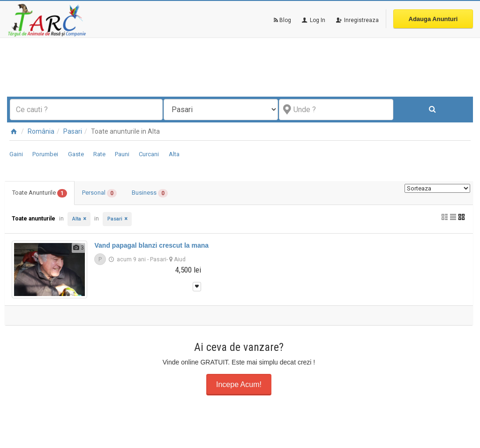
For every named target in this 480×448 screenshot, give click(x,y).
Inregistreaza (357, 20)
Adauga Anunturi (433, 19)
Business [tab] (150, 193)
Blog (282, 20)
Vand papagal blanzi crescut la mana (151, 245)
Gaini (16, 154)
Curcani (149, 154)
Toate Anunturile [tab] (40, 193)
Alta (174, 154)
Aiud (180, 259)
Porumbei (45, 154)
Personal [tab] (99, 193)
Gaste (76, 154)
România (41, 131)
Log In (313, 20)
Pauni (122, 154)
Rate (99, 154)
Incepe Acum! (239, 384)
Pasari (73, 131)
